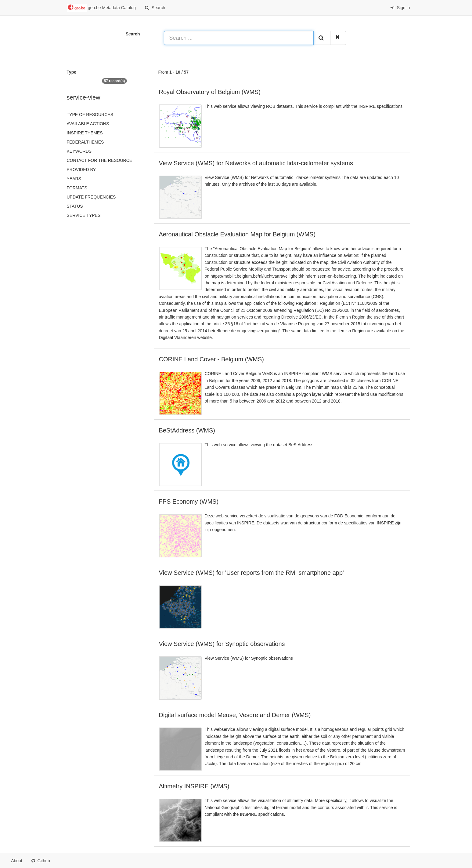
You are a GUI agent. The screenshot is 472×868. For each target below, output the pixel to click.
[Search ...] (239, 38)
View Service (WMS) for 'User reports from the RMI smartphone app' (251, 573)
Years (74, 179)
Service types (84, 215)
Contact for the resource (100, 160)
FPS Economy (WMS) (189, 501)
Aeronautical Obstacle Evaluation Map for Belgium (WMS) (237, 234)
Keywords (79, 151)
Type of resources (90, 115)
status (75, 206)
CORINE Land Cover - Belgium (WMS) (212, 359)
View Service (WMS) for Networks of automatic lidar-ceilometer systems (256, 163)
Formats (77, 188)
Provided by (81, 170)
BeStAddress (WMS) (187, 430)
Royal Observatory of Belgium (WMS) (210, 92)
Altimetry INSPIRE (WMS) (194, 786)
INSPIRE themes (85, 133)
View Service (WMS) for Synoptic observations (222, 644)
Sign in (400, 8)
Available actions (88, 124)
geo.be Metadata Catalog (101, 8)
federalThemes (85, 142)
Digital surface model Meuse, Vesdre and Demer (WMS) (235, 715)
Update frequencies (91, 197)
